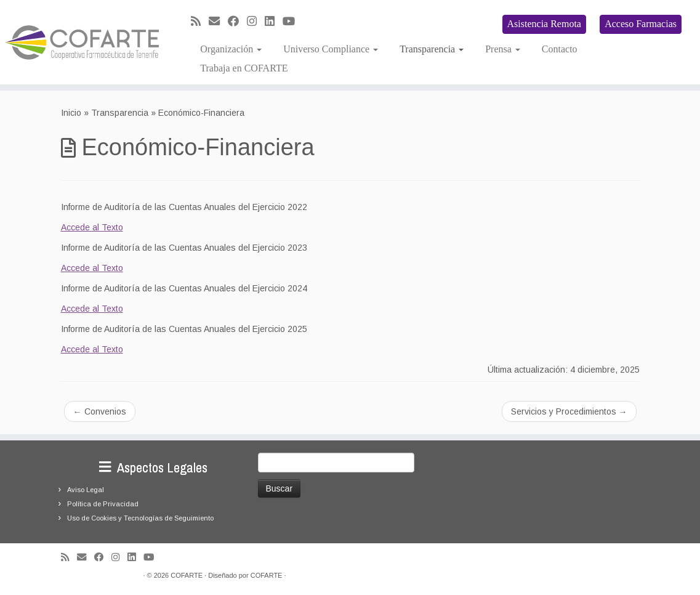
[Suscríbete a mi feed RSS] (200, 22)
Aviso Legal (86, 490)
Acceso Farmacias (641, 24)
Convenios (100, 411)
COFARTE (187, 575)
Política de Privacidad (103, 504)
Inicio (71, 113)
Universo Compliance (331, 49)
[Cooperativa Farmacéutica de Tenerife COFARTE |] (82, 42)
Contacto (560, 49)
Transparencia (432, 49)
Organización (231, 49)
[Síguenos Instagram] (256, 22)
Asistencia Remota (544, 24)
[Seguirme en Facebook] (237, 22)
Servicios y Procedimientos (569, 411)
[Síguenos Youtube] (293, 22)
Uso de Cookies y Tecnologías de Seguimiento (140, 518)
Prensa (503, 49)
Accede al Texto (92, 227)
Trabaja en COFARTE (244, 68)
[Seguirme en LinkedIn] (274, 22)
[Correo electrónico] (218, 22)
